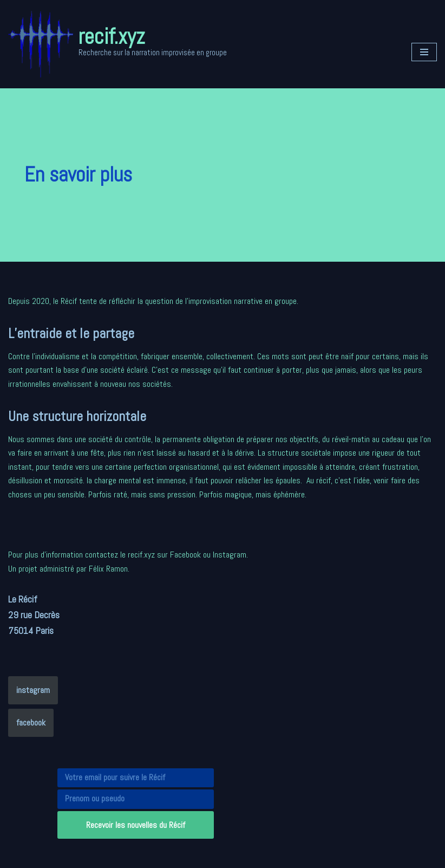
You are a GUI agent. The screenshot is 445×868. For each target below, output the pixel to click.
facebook (31, 723)
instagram (33, 690)
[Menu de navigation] (424, 52)
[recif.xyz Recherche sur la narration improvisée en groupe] (117, 44)
